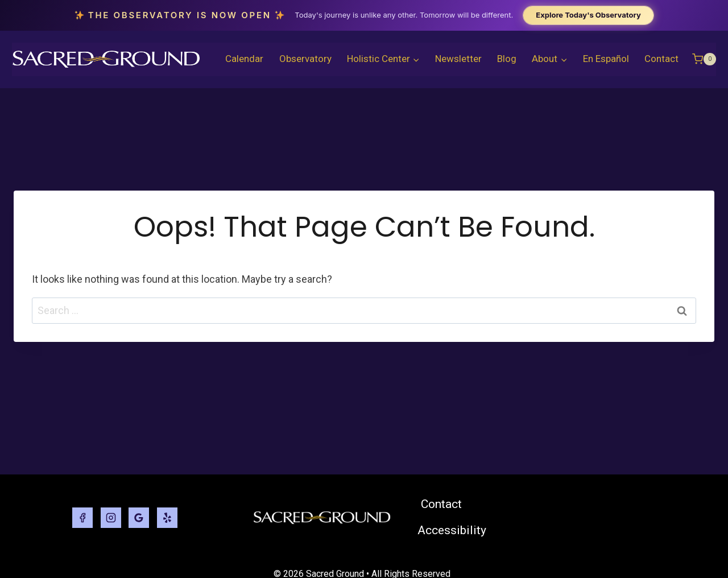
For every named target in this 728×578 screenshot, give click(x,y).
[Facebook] (82, 518)
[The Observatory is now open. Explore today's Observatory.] (364, 15)
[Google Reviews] (139, 518)
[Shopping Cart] (704, 59)
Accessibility (452, 530)
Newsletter (458, 59)
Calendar (244, 59)
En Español (606, 59)
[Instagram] (111, 518)
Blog (507, 59)
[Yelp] (167, 518)
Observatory (305, 59)
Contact (661, 59)
